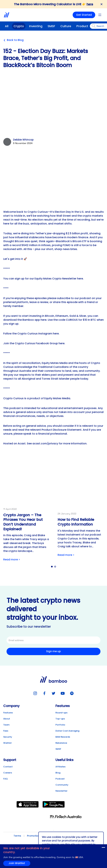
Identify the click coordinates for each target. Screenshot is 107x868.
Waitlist (7, 743)
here (90, 4)
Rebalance (61, 743)
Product (82, 26)
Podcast (60, 779)
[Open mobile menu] (100, 15)
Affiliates (60, 767)
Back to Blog (13, 40)
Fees (6, 731)
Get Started (84, 15)
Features (8, 713)
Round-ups (61, 713)
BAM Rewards (63, 737)
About (7, 719)
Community (62, 785)
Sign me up (53, 651)
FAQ (5, 779)
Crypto (19, 26)
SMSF (51, 26)
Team (6, 725)
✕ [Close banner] (102, 4)
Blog (58, 773)
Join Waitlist (97, 848)
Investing (36, 26)
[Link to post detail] (26, 511)
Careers (8, 773)
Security (8, 737)
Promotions (34, 836)
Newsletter (61, 791)
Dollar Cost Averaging (67, 731)
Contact (8, 767)
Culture (66, 26)
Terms (17, 836)
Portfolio (60, 725)
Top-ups (60, 719)
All (7, 26)
